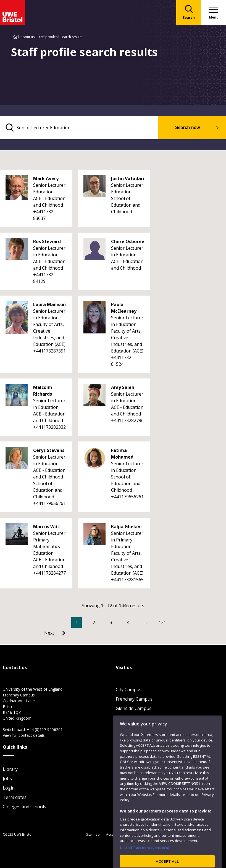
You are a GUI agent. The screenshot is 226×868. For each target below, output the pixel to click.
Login (9, 788)
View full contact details (24, 735)
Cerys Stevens (49, 450)
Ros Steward (47, 241)
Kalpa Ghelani (126, 527)
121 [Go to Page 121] (162, 622)
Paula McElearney (124, 308)
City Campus (129, 690)
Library (10, 769)
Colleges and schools (24, 807)
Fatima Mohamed (122, 454)
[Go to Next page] (55, 633)
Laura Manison (49, 304)
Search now (188, 127)
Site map (93, 834)
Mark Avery (46, 178)
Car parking (128, 718)
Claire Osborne (128, 241)
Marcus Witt (47, 527)
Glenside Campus (134, 708)
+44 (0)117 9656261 (45, 729)
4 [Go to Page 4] (128, 622)
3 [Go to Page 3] (111, 622)
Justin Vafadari (128, 178)
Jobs (7, 778)
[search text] (79, 128)
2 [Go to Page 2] (94, 622)
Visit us (123, 727)
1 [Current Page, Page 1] (77, 622)
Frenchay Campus (134, 699)
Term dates (15, 797)
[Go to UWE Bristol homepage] (15, 37)
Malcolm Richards (43, 391)
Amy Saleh (123, 387)
